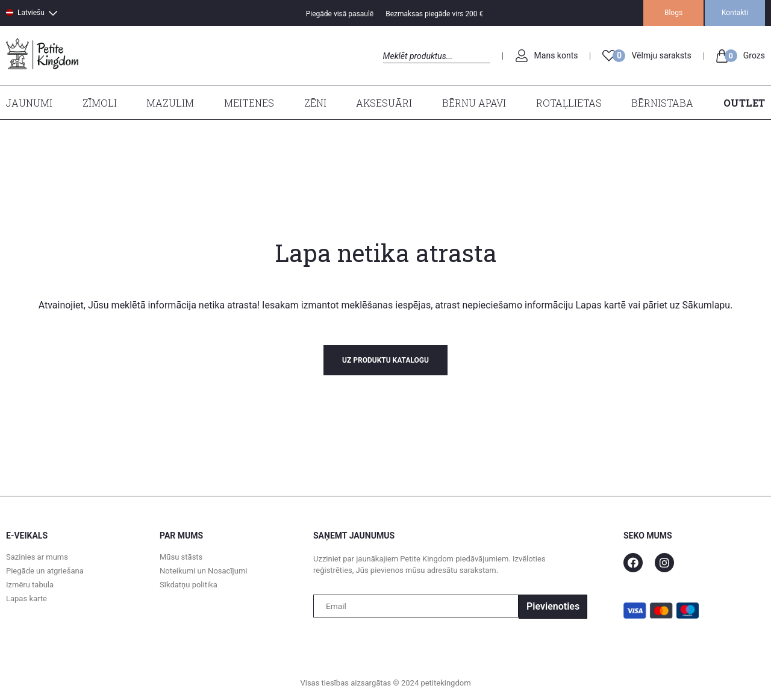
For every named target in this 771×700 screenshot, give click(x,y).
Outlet (744, 103)
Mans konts (556, 55)
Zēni (315, 103)
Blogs (673, 13)
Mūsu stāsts (181, 557)
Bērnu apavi (474, 103)
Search (394, 70)
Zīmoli (100, 103)
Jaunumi (29, 103)
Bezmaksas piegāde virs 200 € (434, 14)
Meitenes (249, 103)
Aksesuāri (384, 103)
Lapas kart (597, 305)
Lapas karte (27, 598)
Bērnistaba (662, 103)
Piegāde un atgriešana (45, 571)
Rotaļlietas (569, 103)
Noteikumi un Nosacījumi (203, 571)
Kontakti (735, 13)
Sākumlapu (707, 305)
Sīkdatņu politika (189, 585)
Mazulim (170, 103)
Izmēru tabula (30, 585)
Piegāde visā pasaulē (340, 14)
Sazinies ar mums (37, 557)
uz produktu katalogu (385, 360)
